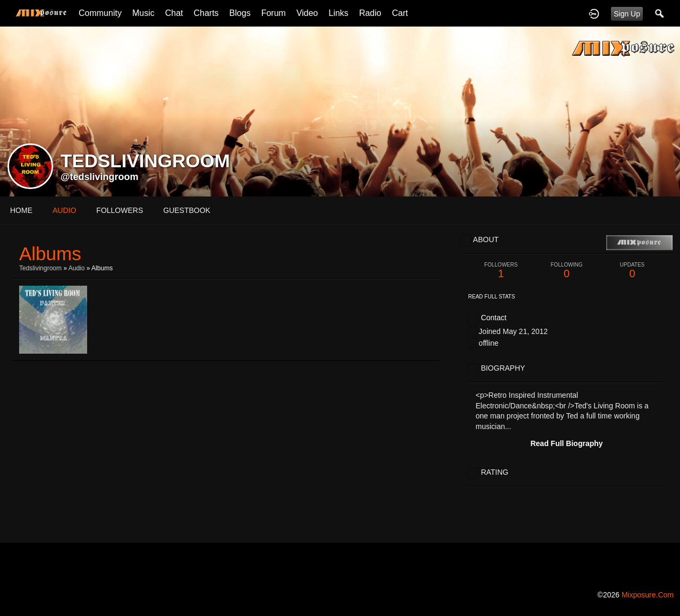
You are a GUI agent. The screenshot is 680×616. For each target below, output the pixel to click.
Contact (494, 318)
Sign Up (627, 14)
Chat (174, 13)
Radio (370, 13)
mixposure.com (648, 595)
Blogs (240, 13)
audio (64, 210)
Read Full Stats (491, 297)
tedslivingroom (40, 268)
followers (120, 210)
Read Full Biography (566, 443)
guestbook (187, 210)
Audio (77, 268)
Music (143, 13)
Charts (206, 13)
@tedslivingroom (100, 177)
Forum (274, 13)
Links (339, 13)
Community (100, 13)
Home (21, 210)
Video (307, 13)
